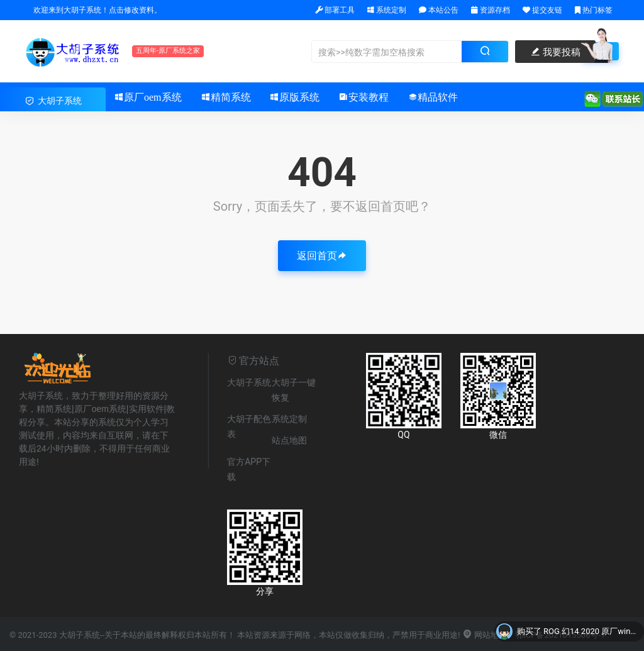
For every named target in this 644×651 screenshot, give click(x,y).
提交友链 (542, 10)
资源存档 (491, 10)
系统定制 (387, 10)
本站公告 (439, 10)
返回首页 (322, 256)
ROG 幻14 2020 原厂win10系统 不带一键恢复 (591, 632)
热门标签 (594, 10)
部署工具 (335, 10)
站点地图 (289, 440)
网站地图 (485, 635)
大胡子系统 (249, 382)
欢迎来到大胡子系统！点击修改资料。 (97, 10)
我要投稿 (555, 52)
